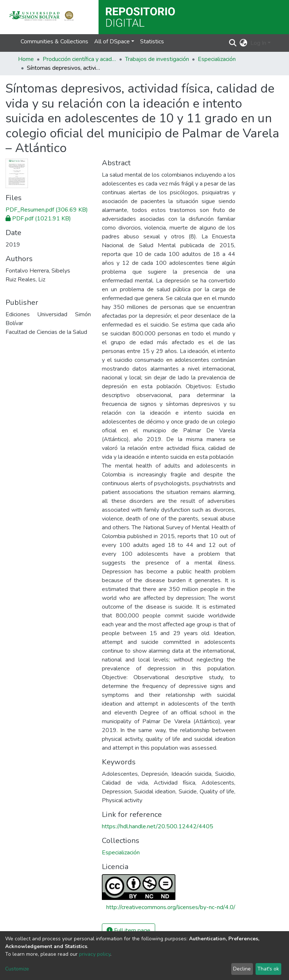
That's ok (268, 969)
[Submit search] (233, 43)
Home (26, 59)
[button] (244, 43)
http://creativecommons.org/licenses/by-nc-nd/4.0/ (171, 907)
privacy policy (95, 954)
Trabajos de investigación (157, 59)
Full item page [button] (129, 930)
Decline (242, 969)
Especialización (217, 59)
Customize (17, 969)
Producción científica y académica (79, 59)
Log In (258, 43)
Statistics (152, 42)
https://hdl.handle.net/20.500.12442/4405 (158, 826)
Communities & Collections (54, 42)
